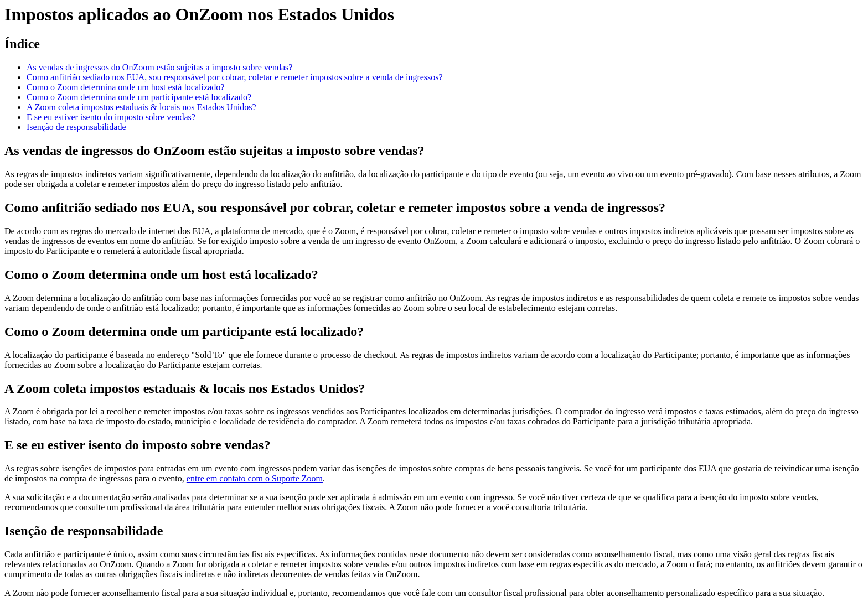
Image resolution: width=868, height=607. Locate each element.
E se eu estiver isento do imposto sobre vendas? (111, 117)
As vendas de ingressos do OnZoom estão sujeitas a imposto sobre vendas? (159, 67)
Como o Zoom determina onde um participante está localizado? (139, 97)
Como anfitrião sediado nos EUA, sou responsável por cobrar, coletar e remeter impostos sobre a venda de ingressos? (235, 77)
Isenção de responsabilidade (76, 127)
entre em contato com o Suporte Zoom (255, 478)
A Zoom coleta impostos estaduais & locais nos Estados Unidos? (141, 107)
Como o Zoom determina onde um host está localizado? (125, 87)
